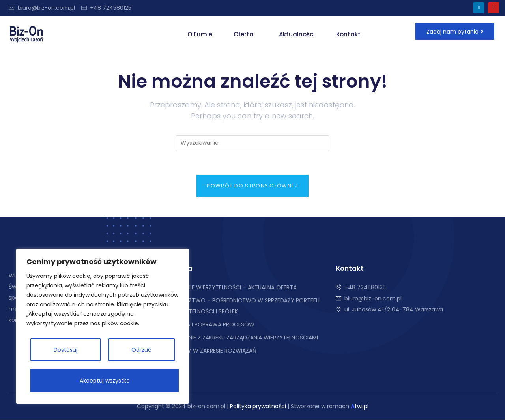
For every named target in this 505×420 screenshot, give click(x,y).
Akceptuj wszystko (105, 381)
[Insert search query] (252, 143)
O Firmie (200, 34)
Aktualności (297, 34)
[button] (246, 34)
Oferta (244, 34)
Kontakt (348, 34)
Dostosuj (65, 350)
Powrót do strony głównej (252, 186)
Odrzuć (141, 350)
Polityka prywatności (258, 407)
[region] (103, 326)
